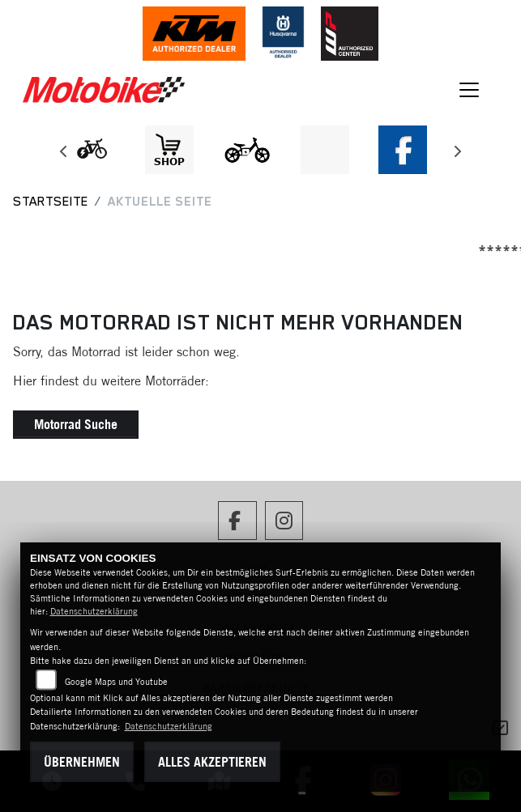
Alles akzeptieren (212, 762)
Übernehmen (82, 762)
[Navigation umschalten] (469, 90)
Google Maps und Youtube (116, 682)
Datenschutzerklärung (94, 611)
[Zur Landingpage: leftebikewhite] (92, 150)
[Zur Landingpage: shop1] (169, 150)
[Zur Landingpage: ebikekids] (247, 150)
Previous (64, 154)
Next (457, 154)
